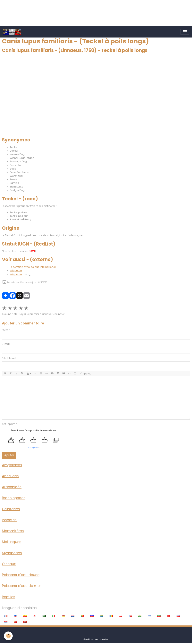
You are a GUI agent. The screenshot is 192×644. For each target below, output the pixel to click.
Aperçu (85, 373)
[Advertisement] (71, 9)
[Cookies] (8, 636)
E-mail (6, 344)
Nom (5, 330)
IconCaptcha (33, 447)
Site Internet (9, 358)
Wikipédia (16, 270)
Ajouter (9, 455)
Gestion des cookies (96, 639)
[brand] (13, 32)
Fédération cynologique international (33, 267)
